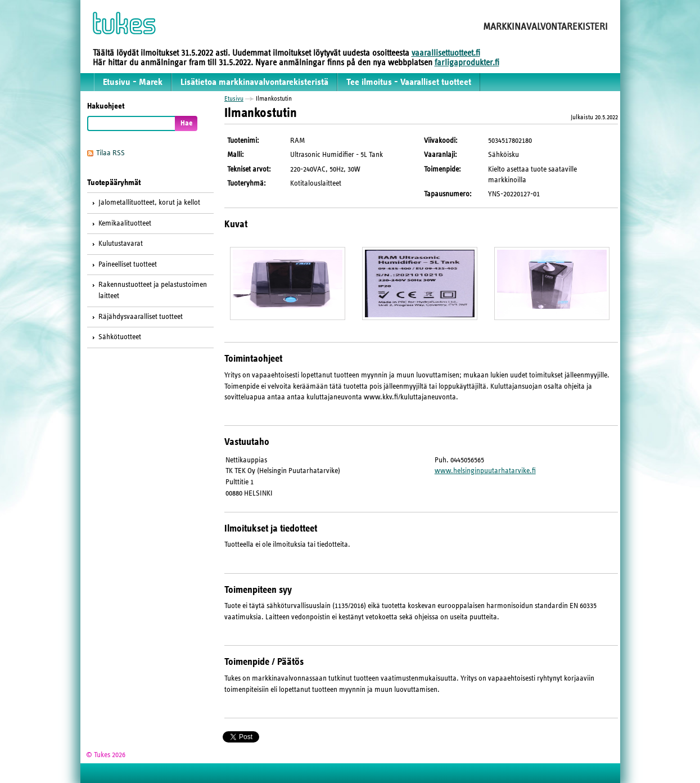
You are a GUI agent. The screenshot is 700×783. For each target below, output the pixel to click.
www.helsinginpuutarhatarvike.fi (485, 471)
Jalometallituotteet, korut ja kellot (149, 202)
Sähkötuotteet (120, 337)
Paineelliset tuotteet (128, 264)
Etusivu (234, 98)
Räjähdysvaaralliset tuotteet (141, 317)
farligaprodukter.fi (467, 62)
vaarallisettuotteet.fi (446, 53)
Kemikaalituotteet (125, 223)
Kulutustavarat (121, 244)
